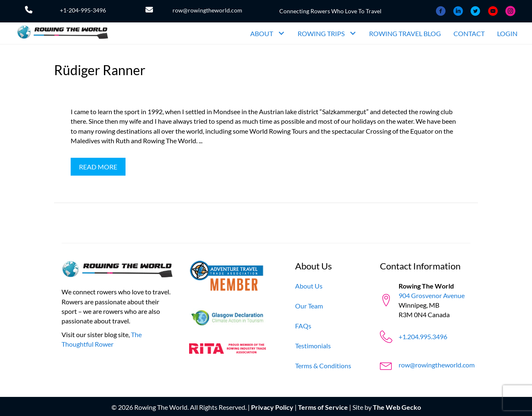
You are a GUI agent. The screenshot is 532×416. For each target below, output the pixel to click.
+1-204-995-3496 (83, 10)
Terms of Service (323, 407)
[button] (281, 33)
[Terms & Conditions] (323, 366)
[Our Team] (309, 306)
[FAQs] (303, 326)
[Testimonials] (313, 346)
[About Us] (309, 286)
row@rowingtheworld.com (207, 10)
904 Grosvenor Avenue (432, 295)
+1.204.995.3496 (423, 336)
